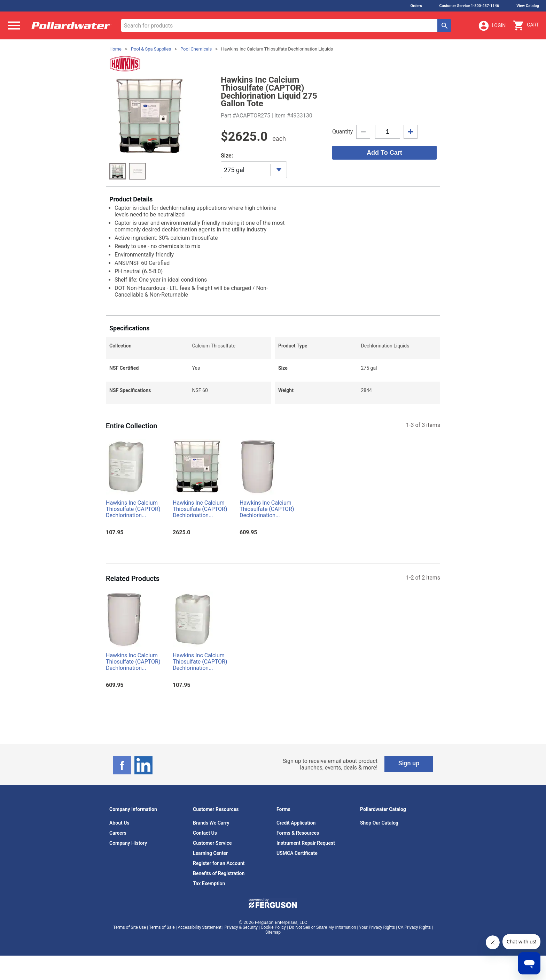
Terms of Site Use (130, 927)
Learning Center (210, 853)
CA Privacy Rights (414, 927)
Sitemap (273, 932)
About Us (119, 823)
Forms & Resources (298, 833)
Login (492, 26)
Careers (118, 833)
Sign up (409, 763)
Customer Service (212, 843)
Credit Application (296, 823)
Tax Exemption (209, 883)
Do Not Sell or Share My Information (323, 927)
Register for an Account (219, 863)
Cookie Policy (273, 927)
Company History (128, 843)
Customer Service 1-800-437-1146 (469, 6)
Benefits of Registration (219, 873)
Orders (416, 6)
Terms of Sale (162, 927)
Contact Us (205, 833)
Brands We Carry (211, 823)
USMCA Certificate (297, 853)
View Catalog (528, 6)
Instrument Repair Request (306, 843)
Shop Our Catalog (379, 823)
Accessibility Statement (199, 927)
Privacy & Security (241, 927)
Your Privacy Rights (377, 927)
